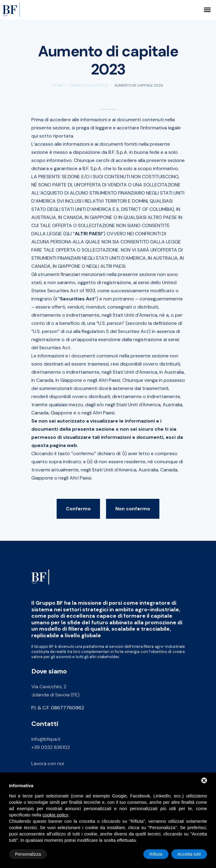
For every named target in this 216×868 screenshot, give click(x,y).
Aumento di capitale (89, 85)
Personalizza (28, 854)
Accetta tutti (189, 854)
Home (58, 85)
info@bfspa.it (46, 739)
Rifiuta (156, 854)
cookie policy (55, 815)
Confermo (78, 509)
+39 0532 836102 (51, 747)
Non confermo (133, 509)
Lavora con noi (48, 763)
